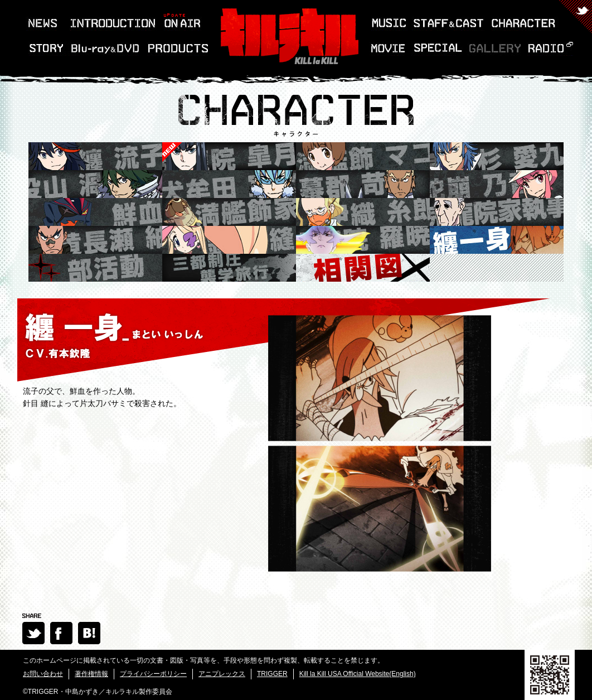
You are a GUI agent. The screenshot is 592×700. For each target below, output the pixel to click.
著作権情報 (91, 674)
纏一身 (497, 240)
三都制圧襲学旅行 (229, 268)
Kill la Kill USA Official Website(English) (358, 674)
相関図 (363, 268)
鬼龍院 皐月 (172, 152)
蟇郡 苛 (363, 184)
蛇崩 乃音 (497, 184)
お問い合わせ (43, 674)
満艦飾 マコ (363, 156)
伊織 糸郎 (363, 212)
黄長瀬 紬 (95, 240)
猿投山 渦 (95, 184)
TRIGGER (272, 674)
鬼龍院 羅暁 (363, 240)
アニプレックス (222, 674)
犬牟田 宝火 (229, 184)
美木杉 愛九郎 (497, 156)
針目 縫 (229, 240)
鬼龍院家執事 (497, 212)
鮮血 (95, 212)
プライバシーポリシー (153, 674)
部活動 (95, 268)
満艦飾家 (229, 212)
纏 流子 (95, 156)
